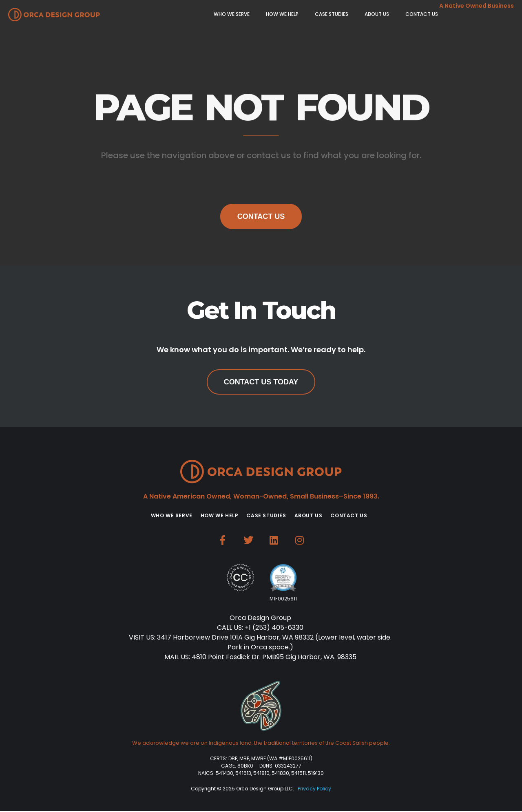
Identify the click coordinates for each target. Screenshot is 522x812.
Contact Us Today (261, 382)
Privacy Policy (314, 789)
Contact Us (261, 216)
